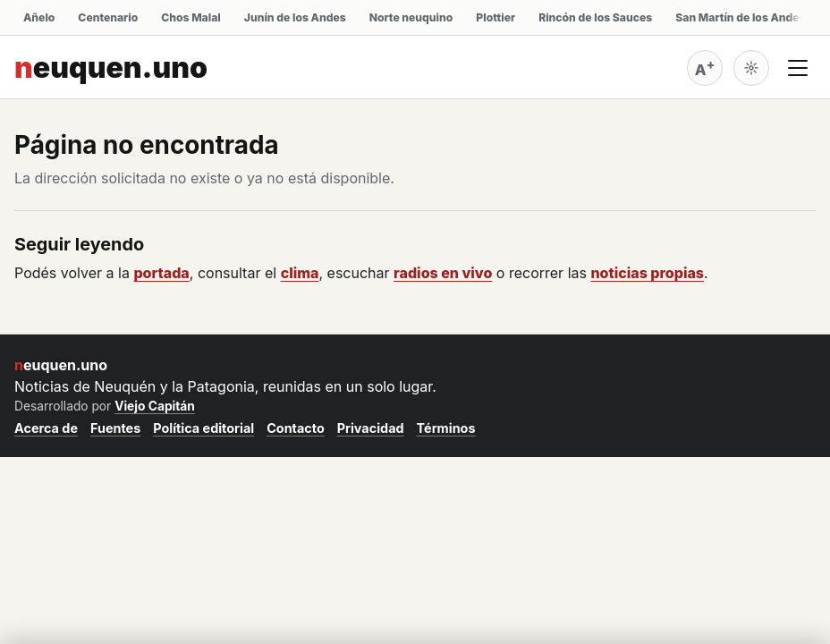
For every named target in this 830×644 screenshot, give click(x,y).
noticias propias (647, 273)
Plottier (495, 17)
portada (161, 273)
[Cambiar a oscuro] (751, 68)
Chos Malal (191, 17)
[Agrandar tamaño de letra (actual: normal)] (705, 68)
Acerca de (46, 428)
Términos (446, 428)
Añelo (39, 17)
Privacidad (371, 428)
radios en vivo (443, 273)
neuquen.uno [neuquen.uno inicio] (111, 68)
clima (300, 273)
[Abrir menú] (798, 68)
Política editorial (203, 428)
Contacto (296, 428)
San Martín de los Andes (740, 17)
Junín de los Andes (295, 17)
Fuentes (115, 428)
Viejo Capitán (155, 406)
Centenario (108, 17)
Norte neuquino (411, 17)
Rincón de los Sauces (595, 17)
